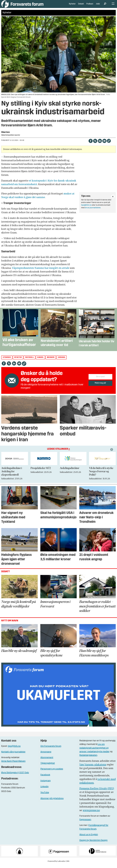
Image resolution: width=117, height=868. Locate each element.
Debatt (81, 6)
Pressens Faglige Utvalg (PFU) (97, 792)
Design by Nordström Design (93, 844)
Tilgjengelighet (48, 767)
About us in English (89, 838)
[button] (112, 453)
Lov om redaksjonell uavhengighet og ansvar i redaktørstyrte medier (94, 751)
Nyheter (72, 6)
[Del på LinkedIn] (100, 144)
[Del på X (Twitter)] (95, 144)
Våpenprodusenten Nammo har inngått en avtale (41, 271)
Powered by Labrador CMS (58, 865)
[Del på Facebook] (91, 144)
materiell (29, 361)
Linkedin (45, 790)
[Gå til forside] (22, 6)
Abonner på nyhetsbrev (52, 802)
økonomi (51, 361)
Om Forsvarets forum (51, 750)
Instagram (46, 784)
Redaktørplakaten (88, 759)
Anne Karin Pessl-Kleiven (13, 765)
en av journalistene (93, 211)
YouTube (45, 796)
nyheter (18, 361)
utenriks (7, 361)
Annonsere (46, 755)
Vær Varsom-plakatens (93, 768)
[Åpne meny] (113, 6)
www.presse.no (91, 814)
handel (40, 361)
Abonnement (47, 761)
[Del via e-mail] (104, 144)
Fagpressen (85, 823)
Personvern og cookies (52, 772)
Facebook (45, 778)
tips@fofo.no (86, 209)
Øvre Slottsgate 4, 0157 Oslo (15, 776)
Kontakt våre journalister (13, 755)
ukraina (61, 361)
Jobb (98, 6)
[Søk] (105, 6)
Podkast (90, 6)
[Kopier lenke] (109, 144)
